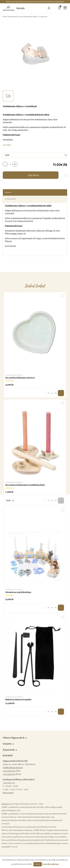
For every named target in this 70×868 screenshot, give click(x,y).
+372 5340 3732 (9, 774)
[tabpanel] (35, 55)
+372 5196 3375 (9, 771)
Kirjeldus (8, 192)
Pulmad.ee (6, 804)
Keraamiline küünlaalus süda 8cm (20, 378)
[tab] (8, 96)
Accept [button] (38, 864)
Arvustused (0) (10, 199)
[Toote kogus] (10, 164)
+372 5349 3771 (9, 783)
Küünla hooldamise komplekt (18, 700)
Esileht (5, 17)
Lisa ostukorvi (61, 393)
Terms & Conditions (50, 864)
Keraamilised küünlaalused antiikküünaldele (25, 485)
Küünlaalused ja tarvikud (16, 17)
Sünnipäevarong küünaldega (18, 592)
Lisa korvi (33, 175)
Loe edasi (7, 145)
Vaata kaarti (8, 793)
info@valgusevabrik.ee (13, 768)
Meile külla (20, 8)
